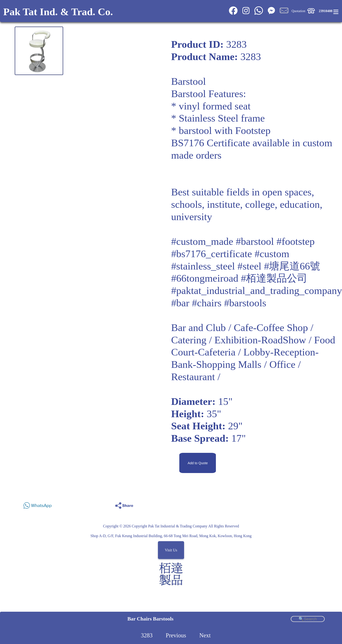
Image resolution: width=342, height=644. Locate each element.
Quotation (299, 11)
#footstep (296, 241)
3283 (147, 635)
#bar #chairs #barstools (219, 303)
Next (205, 635)
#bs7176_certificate (211, 254)
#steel (249, 266)
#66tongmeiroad (205, 278)
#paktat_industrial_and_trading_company (256, 291)
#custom (272, 254)
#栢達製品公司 (274, 278)
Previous (176, 635)
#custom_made (202, 241)
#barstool (255, 241)
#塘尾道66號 (292, 266)
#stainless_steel (203, 266)
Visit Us (171, 550)
